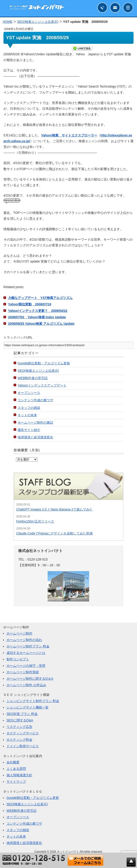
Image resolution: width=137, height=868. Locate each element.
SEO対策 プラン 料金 (22, 714)
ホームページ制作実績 (23, 672)
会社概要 (13, 762)
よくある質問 (16, 769)
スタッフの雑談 (29, 408)
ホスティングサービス (23, 733)
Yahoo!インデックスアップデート (42, 385)
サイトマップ (16, 782)
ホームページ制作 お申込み (26, 685)
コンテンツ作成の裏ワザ (35, 400)
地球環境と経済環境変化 (35, 437)
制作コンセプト (18, 659)
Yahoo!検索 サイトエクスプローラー (69, 135)
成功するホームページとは (26, 653)
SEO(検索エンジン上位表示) (38, 371)
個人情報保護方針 (19, 775)
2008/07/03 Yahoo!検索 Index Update (37, 317)
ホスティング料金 (19, 740)
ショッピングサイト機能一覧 (27, 707)
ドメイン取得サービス (23, 746)
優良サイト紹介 (29, 430)
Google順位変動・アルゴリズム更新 (44, 363)
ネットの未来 (27, 415)
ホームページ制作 (19, 633)
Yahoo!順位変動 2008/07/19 (30, 304)
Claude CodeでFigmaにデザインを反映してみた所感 (54, 533)
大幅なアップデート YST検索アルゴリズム (40, 298)
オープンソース (29, 393)
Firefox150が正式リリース (35, 521)
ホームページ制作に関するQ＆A (30, 679)
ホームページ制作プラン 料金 (28, 646)
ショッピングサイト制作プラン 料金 (33, 701)
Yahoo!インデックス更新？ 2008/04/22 (38, 311)
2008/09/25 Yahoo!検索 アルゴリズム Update (41, 324)
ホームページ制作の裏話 (35, 422)
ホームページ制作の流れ (24, 640)
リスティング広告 (19, 727)
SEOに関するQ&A (20, 720)
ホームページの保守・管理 (26, 666)
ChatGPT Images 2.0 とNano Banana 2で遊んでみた (54, 509)
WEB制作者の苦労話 (33, 378)
